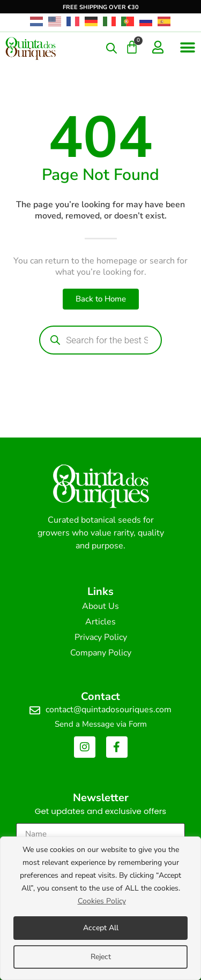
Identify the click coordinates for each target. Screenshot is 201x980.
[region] (100, 908)
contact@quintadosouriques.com (109, 710)
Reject (101, 957)
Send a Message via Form (101, 724)
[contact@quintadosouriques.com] (35, 711)
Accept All (101, 928)
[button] (187, 47)
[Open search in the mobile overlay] (111, 48)
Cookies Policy (102, 901)
